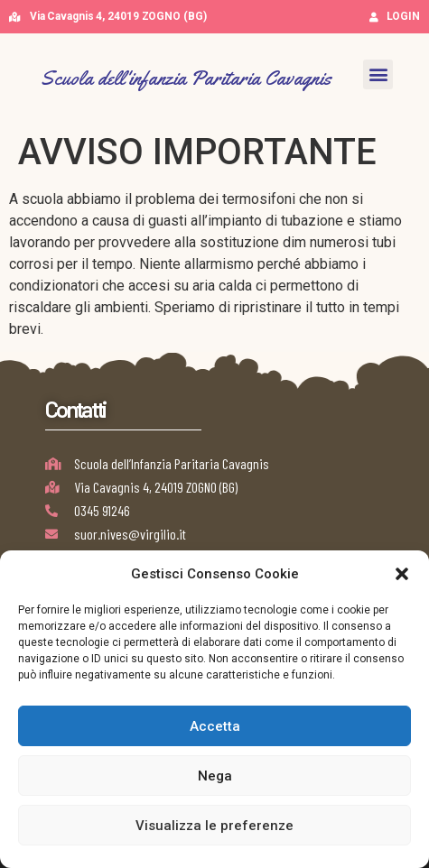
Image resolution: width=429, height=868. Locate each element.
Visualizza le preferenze (214, 826)
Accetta (215, 726)
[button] (402, 574)
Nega (215, 776)
